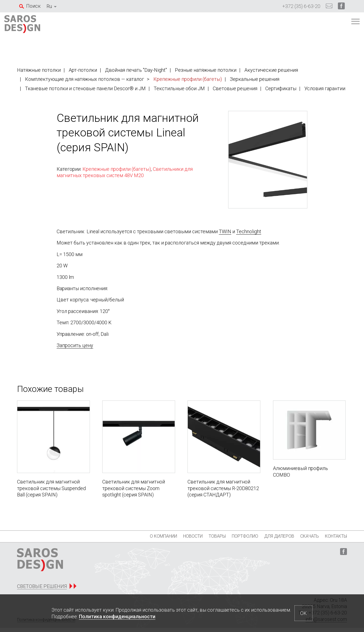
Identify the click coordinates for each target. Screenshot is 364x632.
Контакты (336, 536)
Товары (202, 536)
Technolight (249, 231)
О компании (140, 536)
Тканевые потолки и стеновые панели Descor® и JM (85, 88)
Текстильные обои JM (179, 88)
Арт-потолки (83, 70)
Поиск (33, 6)
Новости (174, 536)
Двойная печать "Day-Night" (136, 70)
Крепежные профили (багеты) (188, 79)
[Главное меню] (341, 24)
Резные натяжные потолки (206, 70)
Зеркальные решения (255, 79)
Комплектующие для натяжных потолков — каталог (85, 79)
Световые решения (235, 88)
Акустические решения (271, 70)
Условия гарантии (325, 88)
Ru (49, 6)
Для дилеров (271, 536)
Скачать (306, 536)
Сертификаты (281, 88)
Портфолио (233, 536)
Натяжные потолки (39, 70)
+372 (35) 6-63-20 (301, 6)
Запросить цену (75, 345)
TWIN (225, 231)
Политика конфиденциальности (117, 616)
